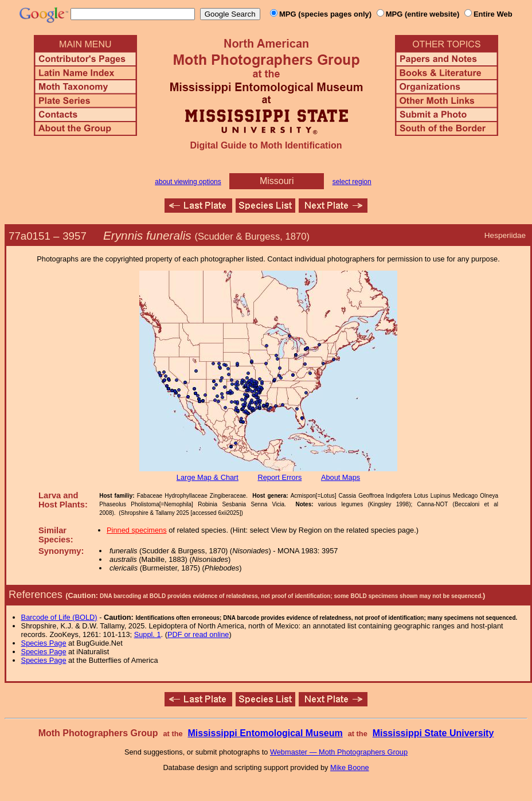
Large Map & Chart (208, 477)
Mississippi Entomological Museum (265, 733)
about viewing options (188, 182)
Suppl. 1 (148, 634)
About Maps (341, 477)
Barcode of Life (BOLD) (59, 617)
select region (352, 182)
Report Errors (280, 477)
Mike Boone (350, 767)
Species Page (44, 643)
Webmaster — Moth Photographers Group (339, 752)
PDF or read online (198, 634)
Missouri (277, 181)
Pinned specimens (137, 530)
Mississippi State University (433, 733)
